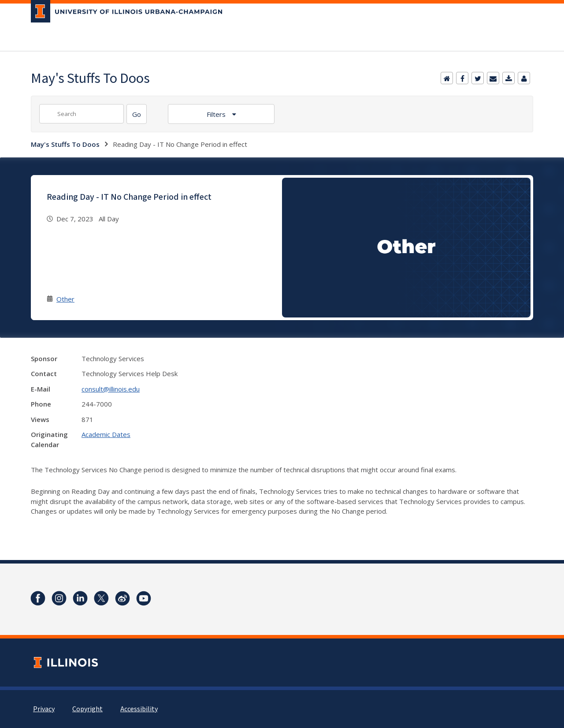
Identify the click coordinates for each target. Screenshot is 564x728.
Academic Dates (106, 434)
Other (65, 299)
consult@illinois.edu (111, 389)
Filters (217, 114)
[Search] (137, 114)
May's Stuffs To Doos (65, 144)
